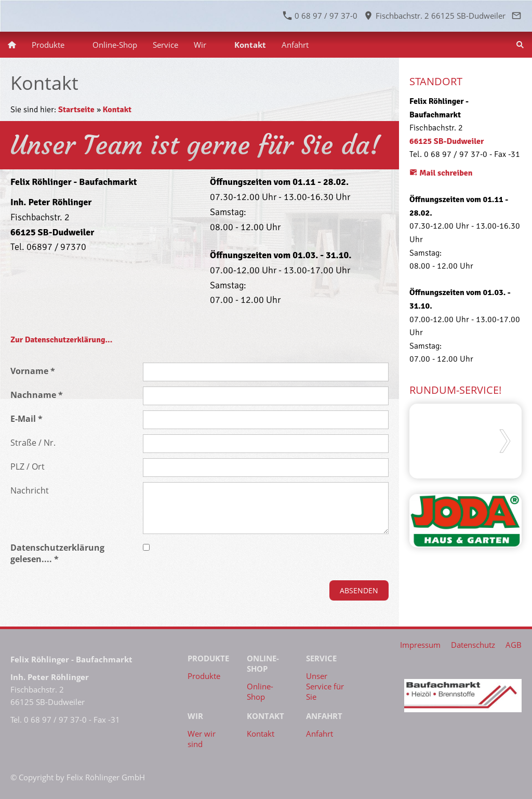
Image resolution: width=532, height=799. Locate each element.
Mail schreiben (441, 173)
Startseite (76, 110)
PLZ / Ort (28, 467)
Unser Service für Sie (325, 686)
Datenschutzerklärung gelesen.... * (57, 553)
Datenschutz (473, 645)
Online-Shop (260, 691)
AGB (514, 645)
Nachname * (37, 395)
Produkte (204, 676)
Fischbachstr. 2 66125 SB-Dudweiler (435, 16)
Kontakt (117, 110)
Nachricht (30, 490)
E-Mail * (26, 419)
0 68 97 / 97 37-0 (320, 16)
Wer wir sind (202, 739)
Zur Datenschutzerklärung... (61, 340)
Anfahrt (320, 734)
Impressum (420, 645)
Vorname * (33, 371)
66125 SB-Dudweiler (447, 141)
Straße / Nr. (33, 443)
